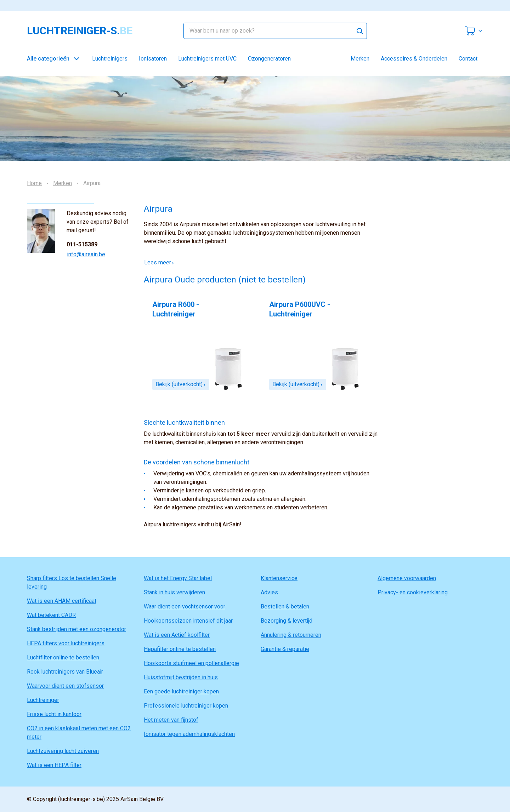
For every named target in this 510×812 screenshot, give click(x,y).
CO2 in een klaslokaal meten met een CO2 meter (79, 733)
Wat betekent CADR (51, 615)
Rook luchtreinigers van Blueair (65, 672)
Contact (468, 59)
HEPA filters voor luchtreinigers (66, 643)
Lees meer (159, 262)
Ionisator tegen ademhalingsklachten (189, 734)
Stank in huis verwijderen (174, 592)
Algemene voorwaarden (407, 578)
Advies (269, 592)
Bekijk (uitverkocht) (181, 384)
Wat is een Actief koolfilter (177, 635)
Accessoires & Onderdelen (414, 59)
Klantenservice (279, 578)
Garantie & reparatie (285, 649)
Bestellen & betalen (285, 607)
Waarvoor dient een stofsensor (65, 686)
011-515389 (82, 244)
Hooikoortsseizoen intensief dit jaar (188, 621)
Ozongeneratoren (269, 59)
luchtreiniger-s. (80, 31)
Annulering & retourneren (291, 635)
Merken (360, 59)
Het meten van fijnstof (171, 720)
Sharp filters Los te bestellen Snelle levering (72, 582)
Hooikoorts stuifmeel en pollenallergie (191, 663)
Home (34, 183)
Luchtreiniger (43, 700)
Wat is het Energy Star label (178, 578)
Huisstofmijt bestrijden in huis (181, 677)
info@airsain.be (86, 254)
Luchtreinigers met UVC (207, 59)
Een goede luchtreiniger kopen (181, 691)
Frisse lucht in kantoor (54, 714)
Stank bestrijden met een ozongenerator (76, 629)
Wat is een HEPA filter (54, 765)
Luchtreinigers (110, 59)
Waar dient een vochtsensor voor (185, 607)
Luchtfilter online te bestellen (63, 657)
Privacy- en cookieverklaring (413, 592)
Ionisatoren (153, 59)
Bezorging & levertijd (287, 621)
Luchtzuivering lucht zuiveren (63, 751)
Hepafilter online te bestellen (180, 649)
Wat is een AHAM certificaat (62, 601)
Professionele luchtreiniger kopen (186, 706)
